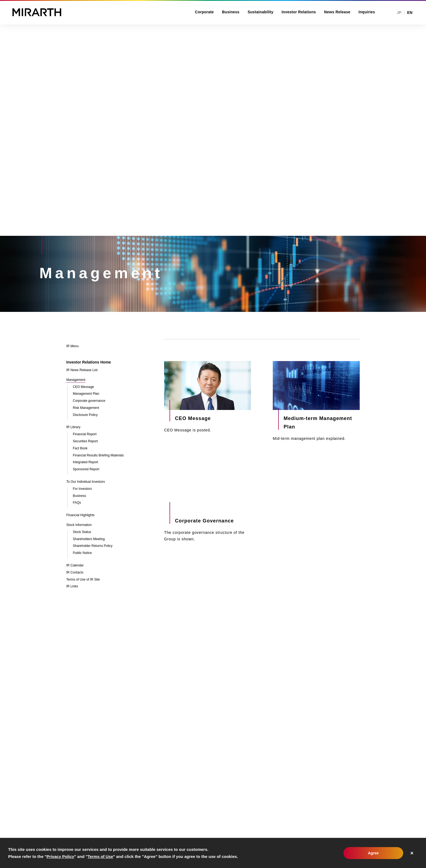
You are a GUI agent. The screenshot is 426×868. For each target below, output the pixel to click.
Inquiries (367, 12)
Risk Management (86, 408)
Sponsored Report (86, 469)
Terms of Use (100, 856)
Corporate (204, 12)
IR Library (73, 427)
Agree (373, 853)
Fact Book (80, 448)
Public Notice (82, 553)
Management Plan (86, 394)
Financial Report (85, 434)
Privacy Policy (60, 856)
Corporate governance (89, 401)
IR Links (72, 586)
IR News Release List (82, 370)
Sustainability (260, 12)
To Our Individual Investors (86, 482)
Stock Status (82, 532)
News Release (337, 12)
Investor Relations (299, 12)
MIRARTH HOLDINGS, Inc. (37, 12)
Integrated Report (85, 462)
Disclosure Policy (85, 415)
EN (410, 12)
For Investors (82, 489)
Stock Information (79, 525)
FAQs (77, 503)
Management (76, 380)
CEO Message (83, 387)
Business (231, 12)
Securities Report (85, 441)
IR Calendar (75, 565)
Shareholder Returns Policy (93, 546)
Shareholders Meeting (89, 539)
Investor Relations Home (89, 362)
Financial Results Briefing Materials (98, 455)
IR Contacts (75, 573)
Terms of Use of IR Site (83, 580)
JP (399, 12)
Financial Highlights (80, 515)
